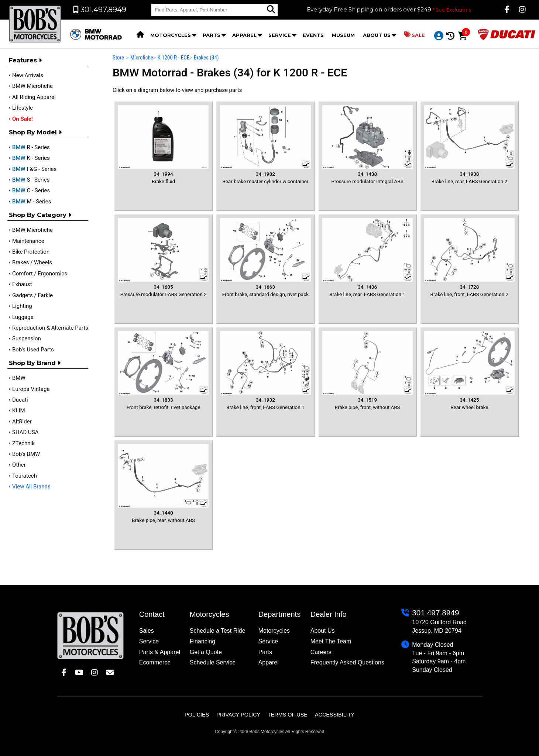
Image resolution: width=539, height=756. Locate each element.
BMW (19, 378)
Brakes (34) (206, 58)
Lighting (22, 306)
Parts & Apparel (160, 652)
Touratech (25, 476)
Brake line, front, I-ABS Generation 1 (265, 370)
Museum (343, 35)
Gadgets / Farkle (32, 295)
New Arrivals (28, 75)
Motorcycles (171, 35)
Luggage (23, 317)
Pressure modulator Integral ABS (368, 145)
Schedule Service (213, 662)
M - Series (32, 202)
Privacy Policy (238, 715)
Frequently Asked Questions (347, 662)
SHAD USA (25, 432)
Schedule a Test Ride (218, 631)
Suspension (27, 339)
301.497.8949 (435, 613)
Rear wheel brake (469, 370)
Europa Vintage (31, 389)
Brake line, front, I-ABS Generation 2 (469, 257)
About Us (377, 35)
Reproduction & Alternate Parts (50, 328)
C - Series (31, 190)
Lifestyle (23, 108)
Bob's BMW (26, 454)
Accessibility (335, 715)
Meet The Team (331, 641)
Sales (147, 631)
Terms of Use (288, 715)
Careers (321, 652)
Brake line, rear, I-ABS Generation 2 (469, 145)
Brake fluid (163, 145)
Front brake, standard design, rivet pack (265, 257)
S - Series (31, 180)
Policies (197, 715)
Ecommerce (155, 662)
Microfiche (142, 58)
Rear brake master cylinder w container (265, 145)
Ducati (20, 400)
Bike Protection (31, 252)
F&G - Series (34, 169)
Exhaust (22, 284)
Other (19, 465)
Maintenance (28, 241)
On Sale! (23, 119)
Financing (202, 641)
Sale (414, 35)
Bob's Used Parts (33, 350)
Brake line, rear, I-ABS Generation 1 (368, 257)
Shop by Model (35, 132)
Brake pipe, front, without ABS (368, 370)
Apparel (244, 35)
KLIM (19, 410)
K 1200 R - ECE (173, 58)
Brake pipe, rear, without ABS (163, 483)
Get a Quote (206, 652)
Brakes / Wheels (32, 262)
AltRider (22, 422)
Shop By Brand (35, 363)
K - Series (31, 158)
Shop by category (40, 215)
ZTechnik (23, 443)
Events (313, 35)
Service (280, 35)
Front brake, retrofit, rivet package (163, 370)
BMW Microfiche (32, 86)
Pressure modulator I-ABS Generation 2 (163, 257)
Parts (212, 35)
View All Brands (31, 487)
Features (25, 60)
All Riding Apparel (34, 97)
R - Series (31, 147)
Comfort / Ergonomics (40, 274)
